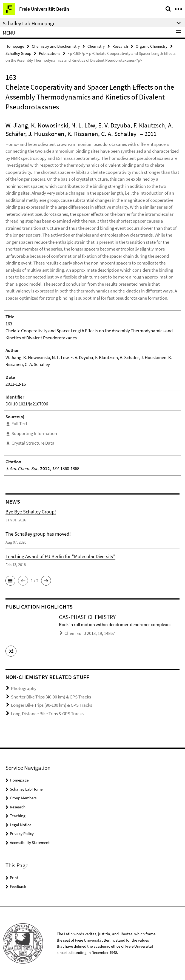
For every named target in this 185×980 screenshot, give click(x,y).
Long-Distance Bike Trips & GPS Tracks (47, 714)
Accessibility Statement (30, 843)
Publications (50, 53)
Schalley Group (18, 53)
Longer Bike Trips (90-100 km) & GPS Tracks (52, 705)
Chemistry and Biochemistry (56, 46)
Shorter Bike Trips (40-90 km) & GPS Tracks (51, 697)
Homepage (15, 46)
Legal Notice (21, 825)
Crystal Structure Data (33, 443)
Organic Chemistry (152, 46)
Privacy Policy (22, 833)
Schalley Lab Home (26, 789)
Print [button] (14, 878)
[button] (10, 581)
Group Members (23, 798)
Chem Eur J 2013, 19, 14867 (90, 633)
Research (120, 46)
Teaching (18, 816)
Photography (24, 688)
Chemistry (96, 46)
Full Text (19, 424)
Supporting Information (34, 433)
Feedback (18, 886)
